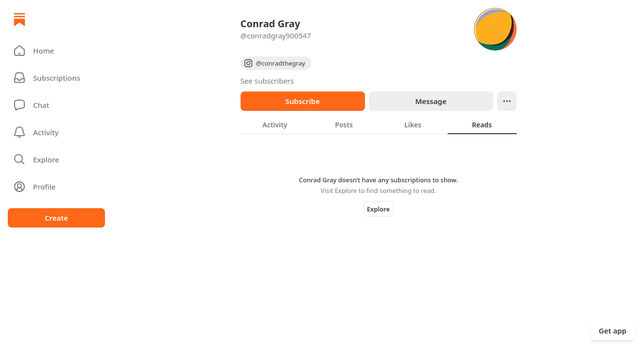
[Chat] (56, 105)
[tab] (275, 124)
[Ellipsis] (507, 101)
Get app (613, 331)
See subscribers (267, 81)
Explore (378, 209)
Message (431, 101)
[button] (56, 51)
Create (56, 218)
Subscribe (303, 101)
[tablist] (379, 124)
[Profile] (56, 187)
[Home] (19, 19)
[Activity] (56, 132)
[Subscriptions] (56, 78)
